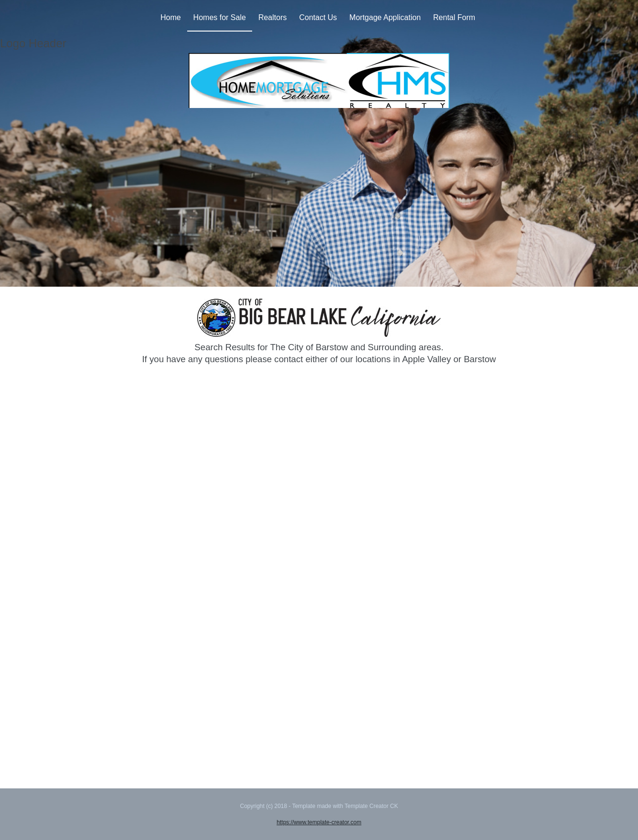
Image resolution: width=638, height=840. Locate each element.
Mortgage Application (385, 17)
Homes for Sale (220, 17)
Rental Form (454, 17)
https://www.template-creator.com (319, 822)
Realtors (273, 17)
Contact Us (318, 17)
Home (171, 17)
